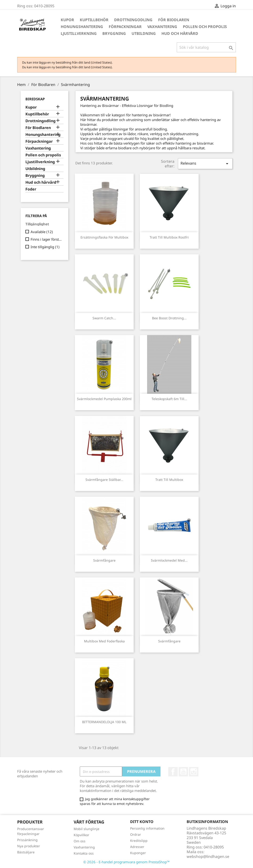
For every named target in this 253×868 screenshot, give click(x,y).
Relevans (205, 164)
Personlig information (147, 828)
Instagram (194, 772)
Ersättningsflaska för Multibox (104, 237)
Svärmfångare (104, 560)
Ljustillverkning (79, 33)
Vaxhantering (162, 27)
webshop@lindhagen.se (208, 856)
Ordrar (136, 834)
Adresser (137, 847)
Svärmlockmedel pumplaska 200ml (104, 399)
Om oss (80, 841)
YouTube (183, 772)
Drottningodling (133, 20)
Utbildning (144, 33)
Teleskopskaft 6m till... (169, 399)
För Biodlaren (174, 20)
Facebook (173, 772)
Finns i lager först (46, 239)
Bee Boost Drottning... (169, 318)
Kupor (67, 20)
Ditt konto (142, 822)
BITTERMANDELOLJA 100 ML (104, 722)
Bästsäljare (26, 852)
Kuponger (138, 853)
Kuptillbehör (94, 20)
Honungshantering (82, 27)
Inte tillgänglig (45, 247)
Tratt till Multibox (169, 480)
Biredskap (35, 99)
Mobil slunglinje (86, 829)
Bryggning (114, 33)
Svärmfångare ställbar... (104, 480)
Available (42, 232)
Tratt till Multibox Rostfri (169, 237)
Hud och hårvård (180, 33)
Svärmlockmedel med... (169, 560)
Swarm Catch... (104, 318)
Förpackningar (125, 27)
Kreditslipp (139, 841)
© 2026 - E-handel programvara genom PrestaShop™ (126, 862)
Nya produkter (29, 846)
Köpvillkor (81, 835)
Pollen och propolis (205, 27)
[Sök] (206, 47)
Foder (31, 189)
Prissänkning (27, 840)
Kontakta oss (84, 853)
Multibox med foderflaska (104, 641)
